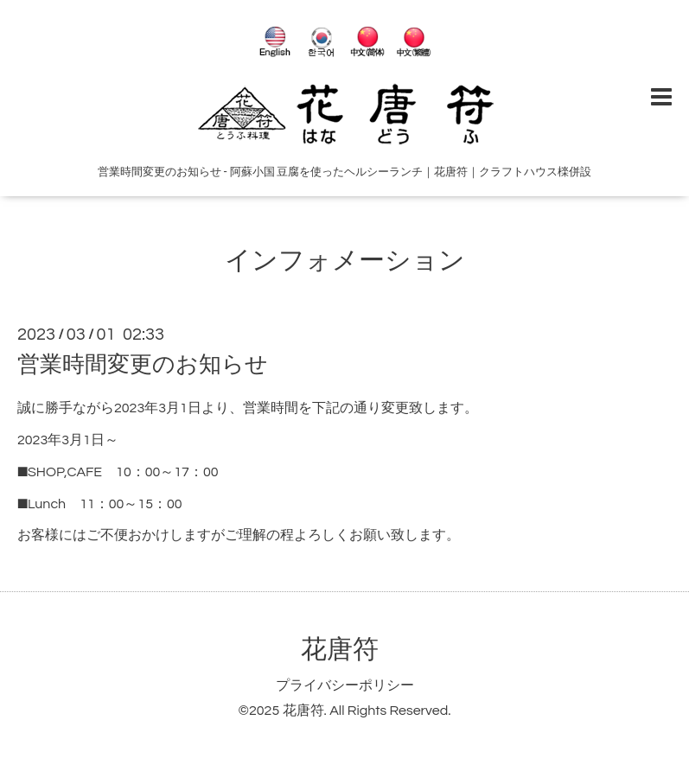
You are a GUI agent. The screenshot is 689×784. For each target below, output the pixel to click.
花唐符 (340, 650)
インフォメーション (345, 261)
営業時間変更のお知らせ (143, 365)
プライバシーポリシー (345, 685)
